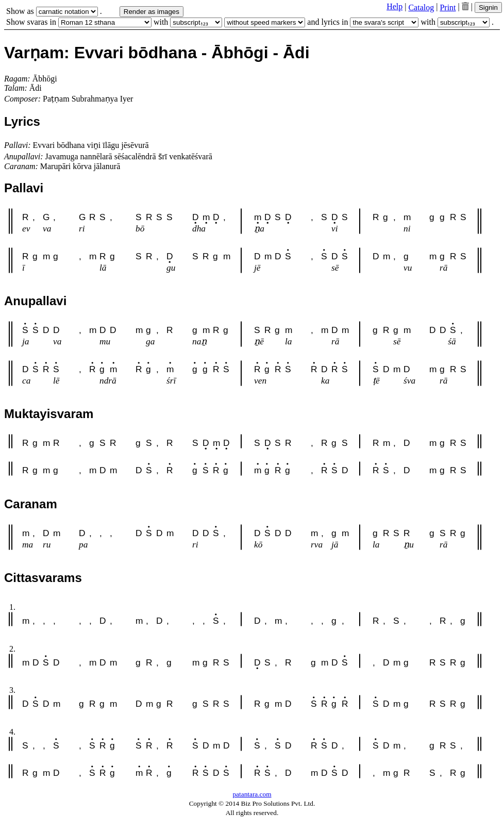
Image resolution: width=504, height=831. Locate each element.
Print (448, 7)
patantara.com (252, 794)
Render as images (152, 12)
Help (394, 6)
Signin (488, 7)
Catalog (421, 7)
